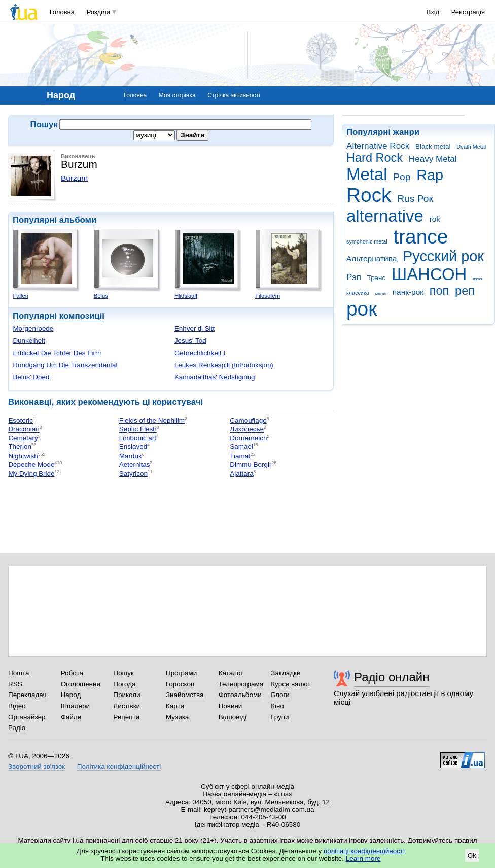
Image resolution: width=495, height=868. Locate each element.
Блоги (280, 695)
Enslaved (133, 447)
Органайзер (27, 717)
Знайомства (185, 695)
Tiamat (240, 456)
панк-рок (408, 292)
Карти (175, 706)
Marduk (131, 456)
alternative (385, 216)
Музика (177, 717)
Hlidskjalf (186, 296)
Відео (17, 706)
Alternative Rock (378, 146)
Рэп (354, 277)
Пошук (123, 673)
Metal (367, 174)
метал (381, 293)
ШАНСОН (429, 274)
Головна (62, 12)
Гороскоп (180, 684)
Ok (472, 856)
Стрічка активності (234, 95)
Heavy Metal (433, 159)
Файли (71, 717)
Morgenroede (33, 328)
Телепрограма (241, 684)
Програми (181, 673)
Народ (71, 695)
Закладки (286, 673)
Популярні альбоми (55, 220)
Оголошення (81, 684)
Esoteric (21, 420)
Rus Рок (415, 199)
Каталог (231, 673)
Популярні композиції (59, 316)
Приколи (127, 695)
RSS (15, 684)
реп (465, 291)
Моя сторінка (177, 95)
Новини (231, 706)
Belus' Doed (31, 377)
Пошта (19, 673)
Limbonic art (138, 438)
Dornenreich (248, 438)
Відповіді (233, 717)
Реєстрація (468, 12)
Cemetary (23, 438)
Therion (20, 447)
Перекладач (27, 695)
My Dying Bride (31, 474)
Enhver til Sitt (195, 328)
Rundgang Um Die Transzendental (65, 365)
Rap (430, 175)
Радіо (17, 728)
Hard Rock (375, 158)
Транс (377, 278)
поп (439, 291)
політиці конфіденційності (364, 851)
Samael (241, 447)
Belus (101, 296)
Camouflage (248, 420)
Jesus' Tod (190, 341)
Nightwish (23, 456)
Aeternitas (135, 465)
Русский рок (443, 256)
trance (420, 237)
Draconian (24, 429)
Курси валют (291, 684)
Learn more (363, 859)
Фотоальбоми (240, 695)
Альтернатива (372, 258)
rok (435, 219)
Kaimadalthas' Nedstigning (215, 377)
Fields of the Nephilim (152, 420)
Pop (402, 177)
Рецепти (126, 717)
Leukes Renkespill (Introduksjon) (224, 365)
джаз (477, 279)
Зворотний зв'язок (37, 766)
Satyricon (133, 474)
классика (358, 293)
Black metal (433, 146)
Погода (124, 684)
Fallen (21, 296)
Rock (369, 195)
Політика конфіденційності (119, 766)
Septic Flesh (138, 429)
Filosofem (268, 296)
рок (362, 309)
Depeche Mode (31, 465)
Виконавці (30, 402)
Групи (280, 717)
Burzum (74, 178)
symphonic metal (367, 241)
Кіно (277, 706)
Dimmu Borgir (251, 465)
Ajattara (241, 474)
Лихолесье (247, 429)
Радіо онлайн (392, 677)
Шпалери (75, 706)
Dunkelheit (29, 341)
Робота (72, 673)
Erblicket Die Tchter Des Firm (57, 353)
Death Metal (471, 147)
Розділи (98, 12)
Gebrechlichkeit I (200, 353)
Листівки (127, 706)
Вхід (433, 12)
